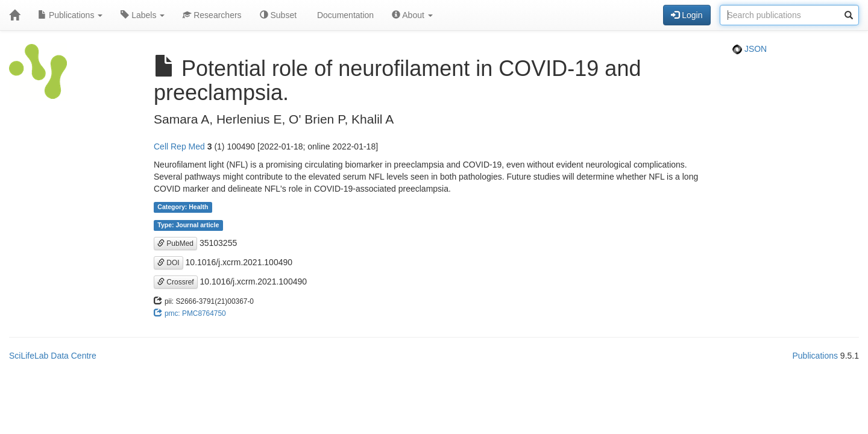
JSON (750, 49)
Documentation (344, 15)
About (412, 15)
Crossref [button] (176, 282)
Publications (70, 15)
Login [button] (687, 15)
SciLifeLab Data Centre (53, 356)
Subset (278, 15)
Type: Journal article (188, 225)
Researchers (212, 15)
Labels (143, 15)
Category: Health (183, 207)
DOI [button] (168, 263)
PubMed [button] (175, 244)
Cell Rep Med (179, 146)
